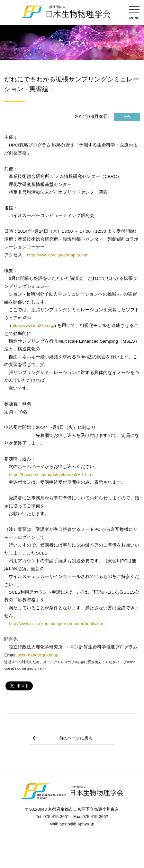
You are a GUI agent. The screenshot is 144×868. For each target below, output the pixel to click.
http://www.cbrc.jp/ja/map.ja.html (58, 255)
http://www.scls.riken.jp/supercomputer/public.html (57, 624)
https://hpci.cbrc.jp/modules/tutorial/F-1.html (51, 475)
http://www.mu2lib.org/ (33, 325)
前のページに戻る (62, 738)
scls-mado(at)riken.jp (38, 655)
